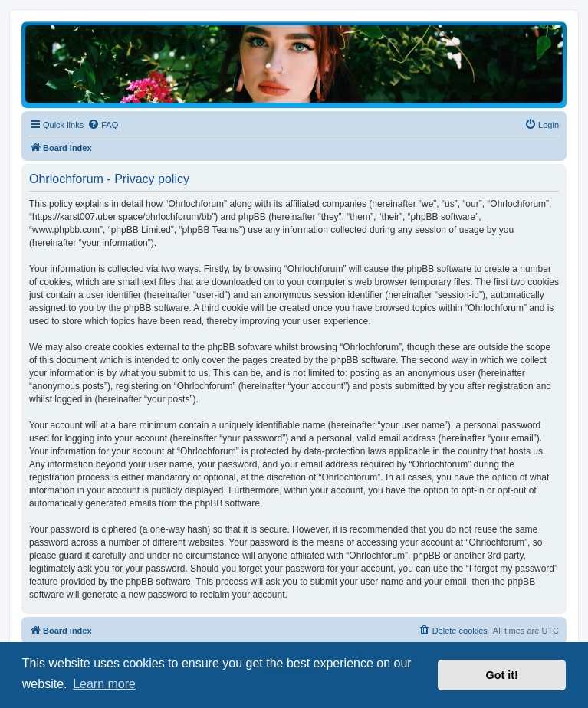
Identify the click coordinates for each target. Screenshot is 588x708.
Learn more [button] (104, 684)
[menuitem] (103, 125)
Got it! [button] (502, 675)
